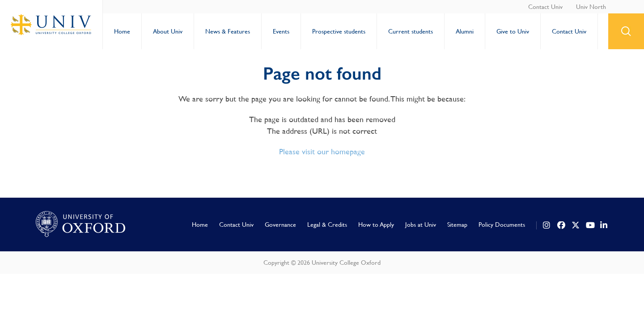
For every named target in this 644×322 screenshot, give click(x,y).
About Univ (168, 31)
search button (626, 31)
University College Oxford (51, 25)
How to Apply (376, 225)
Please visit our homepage (322, 151)
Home (122, 31)
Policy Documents (502, 225)
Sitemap (457, 225)
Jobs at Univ (421, 225)
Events (281, 31)
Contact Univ (545, 7)
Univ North (591, 7)
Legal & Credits (327, 225)
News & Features (228, 31)
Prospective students (339, 31)
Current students (411, 31)
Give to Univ (513, 31)
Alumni (465, 31)
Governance (280, 225)
